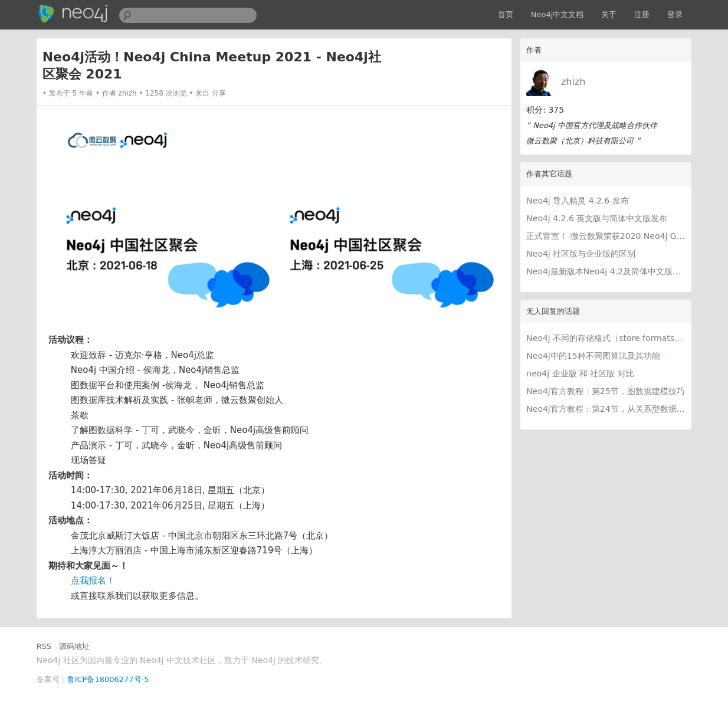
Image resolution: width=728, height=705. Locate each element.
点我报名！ (93, 581)
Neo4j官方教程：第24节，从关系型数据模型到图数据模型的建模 (606, 409)
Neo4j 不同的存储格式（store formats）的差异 (606, 338)
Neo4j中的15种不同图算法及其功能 (593, 356)
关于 (609, 14)
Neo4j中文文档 (558, 14)
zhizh (573, 82)
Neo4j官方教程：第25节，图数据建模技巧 (605, 391)
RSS (44, 646)
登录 (675, 14)
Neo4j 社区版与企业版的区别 (581, 254)
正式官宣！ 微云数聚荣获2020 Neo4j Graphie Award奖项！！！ (606, 236)
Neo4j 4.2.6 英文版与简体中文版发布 (597, 218)
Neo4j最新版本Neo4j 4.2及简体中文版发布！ (606, 271)
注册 (642, 14)
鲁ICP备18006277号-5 (108, 679)
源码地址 (74, 646)
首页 (506, 14)
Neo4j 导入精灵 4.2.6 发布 (577, 201)
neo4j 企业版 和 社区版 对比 (580, 373)
